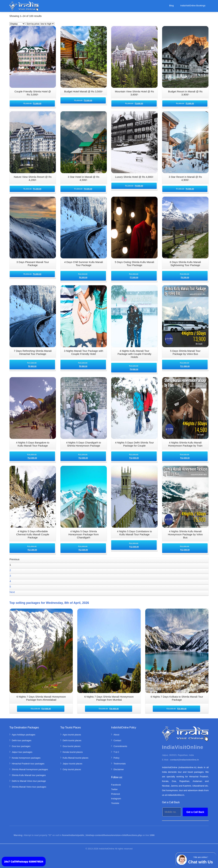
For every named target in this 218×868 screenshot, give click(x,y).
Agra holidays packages (24, 735)
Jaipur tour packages (22, 752)
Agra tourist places (72, 735)
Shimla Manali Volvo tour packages (29, 787)
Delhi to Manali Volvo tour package (29, 781)
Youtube (115, 803)
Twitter (114, 789)
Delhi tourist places (72, 740)
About (116, 735)
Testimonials (120, 764)
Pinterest (115, 794)
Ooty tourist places (72, 769)
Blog (172, 6)
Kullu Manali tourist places (76, 758)
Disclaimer (119, 769)
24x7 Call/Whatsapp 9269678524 (24, 861)
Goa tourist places (72, 746)
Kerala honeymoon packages (26, 758)
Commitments (120, 746)
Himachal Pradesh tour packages (28, 764)
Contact (117, 740)
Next (12, 592)
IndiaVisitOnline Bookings (193, 6)
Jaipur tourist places (73, 764)
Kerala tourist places (73, 752)
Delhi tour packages (22, 740)
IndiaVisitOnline (107, 849)
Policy (116, 758)
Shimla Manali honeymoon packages (30, 769)
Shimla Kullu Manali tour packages (29, 775)
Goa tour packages (21, 746)
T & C (116, 752)
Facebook (116, 785)
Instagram (116, 799)
